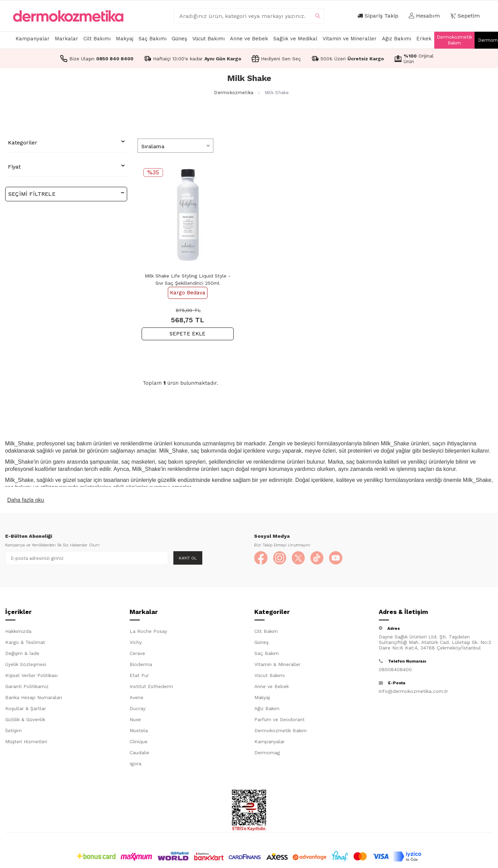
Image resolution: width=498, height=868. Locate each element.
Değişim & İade (22, 654)
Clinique (139, 742)
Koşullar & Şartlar (26, 709)
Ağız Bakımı (397, 39)
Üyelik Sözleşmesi (26, 665)
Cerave (137, 654)
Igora (135, 764)
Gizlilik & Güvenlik (25, 720)
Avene (136, 698)
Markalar (67, 39)
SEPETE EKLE (188, 334)
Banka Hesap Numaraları (34, 698)
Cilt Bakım (266, 632)
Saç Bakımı (153, 39)
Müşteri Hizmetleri (26, 742)
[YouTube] (337, 558)
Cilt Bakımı (97, 39)
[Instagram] (280, 558)
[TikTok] (318, 558)
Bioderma (141, 665)
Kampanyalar (33, 39)
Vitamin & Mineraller (277, 665)
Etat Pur (139, 676)
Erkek (424, 39)
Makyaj (125, 39)
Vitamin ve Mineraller (350, 39)
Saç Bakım (267, 654)
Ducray (138, 709)
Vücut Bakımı (209, 39)
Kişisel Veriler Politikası (31, 676)
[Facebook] (261, 558)
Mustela (139, 731)
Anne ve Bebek (249, 39)
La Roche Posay (148, 632)
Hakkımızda (18, 632)
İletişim (13, 731)
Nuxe (135, 720)
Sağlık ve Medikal (295, 39)
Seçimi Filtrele (66, 194)
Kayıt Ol (188, 558)
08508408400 (395, 670)
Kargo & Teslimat (25, 643)
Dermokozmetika (234, 93)
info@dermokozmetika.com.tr (413, 692)
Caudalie (139, 753)
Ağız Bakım (267, 709)
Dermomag (267, 753)
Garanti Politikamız (27, 687)
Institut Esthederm (151, 687)
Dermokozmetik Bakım (454, 40)
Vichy (136, 643)
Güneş (179, 39)
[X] (299, 558)
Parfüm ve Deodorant (280, 720)
